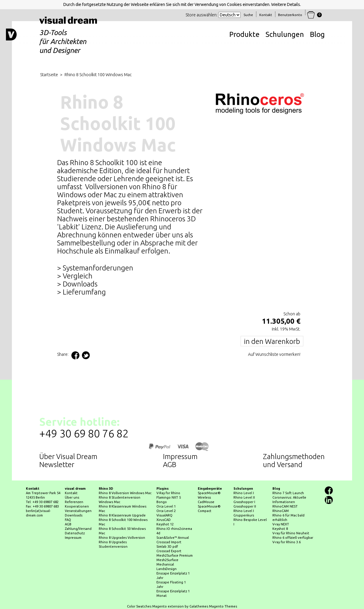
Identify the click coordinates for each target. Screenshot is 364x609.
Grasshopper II (245, 506)
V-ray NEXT (281, 524)
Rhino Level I (244, 493)
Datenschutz (75, 533)
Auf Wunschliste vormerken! (274, 354)
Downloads (74, 515)
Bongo (162, 502)
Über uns (72, 497)
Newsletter (57, 465)
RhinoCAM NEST (285, 506)
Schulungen (285, 34)
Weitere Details (286, 4)
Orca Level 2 (166, 511)
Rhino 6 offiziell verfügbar (293, 538)
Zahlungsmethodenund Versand (294, 461)
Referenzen (74, 502)
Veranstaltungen (78, 511)
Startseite (49, 75)
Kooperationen (77, 506)
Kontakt (71, 493)
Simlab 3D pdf (167, 547)
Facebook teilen (75, 355)
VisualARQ (164, 515)
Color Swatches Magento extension (155, 606)
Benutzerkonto (290, 15)
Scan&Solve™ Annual (173, 538)
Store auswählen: (201, 15)
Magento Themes (223, 606)
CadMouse (206, 502)
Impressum (180, 457)
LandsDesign (167, 569)
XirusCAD (164, 520)
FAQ (68, 520)
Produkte (244, 34)
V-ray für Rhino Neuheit (291, 533)
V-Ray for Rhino (168, 493)
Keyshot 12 (165, 524)
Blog (317, 34)
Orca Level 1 (166, 506)
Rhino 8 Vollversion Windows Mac (125, 493)
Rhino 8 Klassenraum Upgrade (122, 515)
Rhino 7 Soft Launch (288, 493)
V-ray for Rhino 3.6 (287, 542)
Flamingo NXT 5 (169, 497)
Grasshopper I (244, 502)
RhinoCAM (281, 511)
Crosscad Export (169, 551)
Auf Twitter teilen (86, 355)
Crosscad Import (169, 542)
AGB (170, 465)
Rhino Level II (244, 497)
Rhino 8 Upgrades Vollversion (122, 538)
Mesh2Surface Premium (175, 555)
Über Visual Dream (68, 457)
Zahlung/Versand (78, 529)
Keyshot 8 (280, 529)
